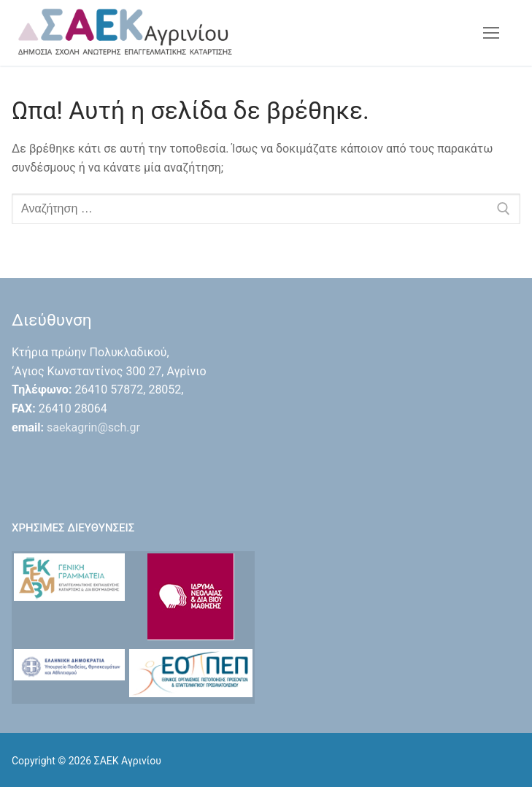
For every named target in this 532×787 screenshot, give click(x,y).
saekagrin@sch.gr (93, 427)
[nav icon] (491, 33)
